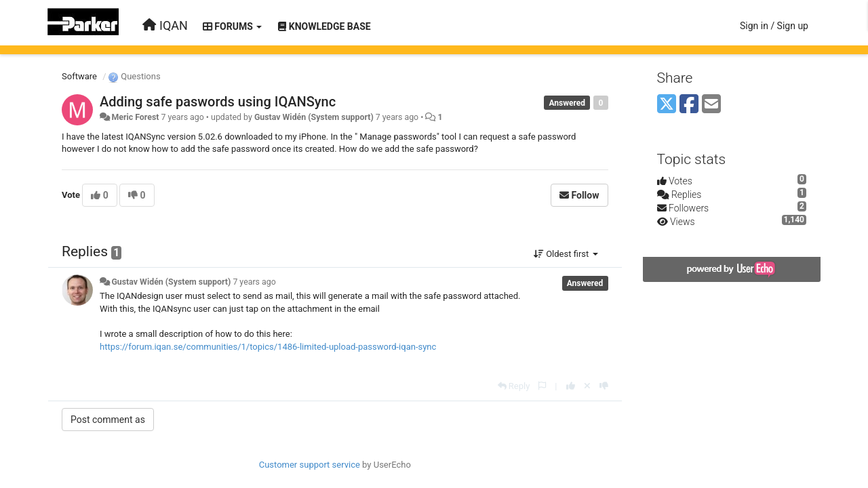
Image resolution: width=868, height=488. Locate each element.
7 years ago (254, 282)
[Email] (711, 105)
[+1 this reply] (571, 386)
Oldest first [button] (566, 254)
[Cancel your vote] (587, 386)
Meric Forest (135, 117)
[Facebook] (689, 105)
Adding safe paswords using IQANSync (218, 102)
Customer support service (310, 465)
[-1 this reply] (604, 386)
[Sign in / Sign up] (774, 26)
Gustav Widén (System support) (314, 117)
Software (79, 76)
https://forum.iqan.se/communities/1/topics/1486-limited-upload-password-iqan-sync (268, 347)
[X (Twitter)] (667, 105)
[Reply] (514, 386)
